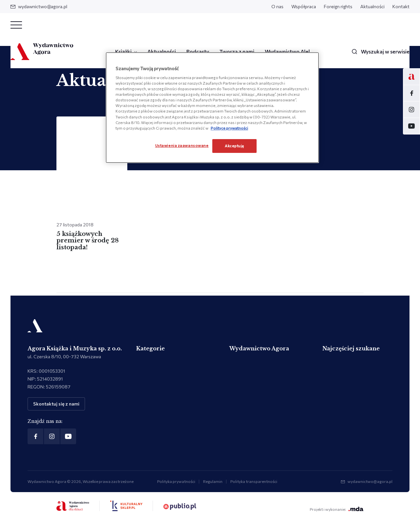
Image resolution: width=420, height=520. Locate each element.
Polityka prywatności (176, 481)
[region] (212, 108)
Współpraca (304, 6)
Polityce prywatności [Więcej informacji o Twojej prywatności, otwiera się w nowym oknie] (229, 128)
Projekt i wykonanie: (337, 509)
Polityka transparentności (254, 481)
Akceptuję (234, 146)
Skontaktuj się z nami (56, 404)
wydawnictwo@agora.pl (39, 6)
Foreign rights (338, 6)
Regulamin (213, 481)
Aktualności (372, 6)
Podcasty (198, 51)
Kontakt (401, 6)
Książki (123, 51)
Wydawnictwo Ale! (287, 51)
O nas (277, 6)
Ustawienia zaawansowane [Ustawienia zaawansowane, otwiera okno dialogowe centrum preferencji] (182, 145)
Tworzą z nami (237, 51)
